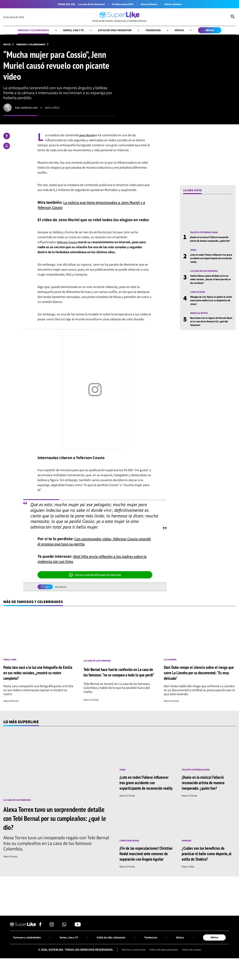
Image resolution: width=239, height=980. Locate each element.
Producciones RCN (122, 4)
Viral (194, 255)
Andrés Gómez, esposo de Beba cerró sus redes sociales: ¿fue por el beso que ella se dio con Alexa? (211, 285)
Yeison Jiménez (176, 4)
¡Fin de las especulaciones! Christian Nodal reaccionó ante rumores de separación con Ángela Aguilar (145, 864)
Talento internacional (205, 233)
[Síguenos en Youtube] (78, 939)
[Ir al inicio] (119, 17)
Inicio (7, 45)
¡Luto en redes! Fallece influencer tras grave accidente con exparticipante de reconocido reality (210, 263)
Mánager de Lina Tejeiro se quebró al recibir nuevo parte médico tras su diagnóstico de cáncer (210, 306)
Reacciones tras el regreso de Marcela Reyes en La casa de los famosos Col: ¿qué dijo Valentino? (210, 327)
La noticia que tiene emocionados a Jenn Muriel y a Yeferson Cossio (94, 205)
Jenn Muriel (87, 136)
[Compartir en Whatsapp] (7, 147)
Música (184, 31)
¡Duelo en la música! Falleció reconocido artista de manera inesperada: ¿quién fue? (211, 242)
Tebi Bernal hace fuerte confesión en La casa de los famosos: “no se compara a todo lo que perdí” (119, 674)
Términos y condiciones (131, 964)
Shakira (187, 848)
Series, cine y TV (71, 31)
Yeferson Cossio (68, 243)
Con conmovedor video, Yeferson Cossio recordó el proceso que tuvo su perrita (91, 542)
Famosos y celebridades (28, 31)
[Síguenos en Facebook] (40, 939)
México (216, 31)
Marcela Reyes (200, 319)
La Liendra (171, 661)
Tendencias (157, 31)
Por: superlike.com (27, 109)
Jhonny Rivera (150, 4)
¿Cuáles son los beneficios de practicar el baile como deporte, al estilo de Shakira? (208, 861)
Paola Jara (10, 661)
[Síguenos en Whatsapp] (64, 939)
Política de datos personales (164, 964)
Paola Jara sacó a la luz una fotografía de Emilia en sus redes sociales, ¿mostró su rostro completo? (37, 674)
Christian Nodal (130, 848)
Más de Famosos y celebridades (36, 603)
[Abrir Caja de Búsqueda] (233, 17)
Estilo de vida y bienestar (115, 31)
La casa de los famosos (88, 4)
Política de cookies (194, 964)
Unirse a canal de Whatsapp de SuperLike (95, 575)
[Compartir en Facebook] (7, 137)
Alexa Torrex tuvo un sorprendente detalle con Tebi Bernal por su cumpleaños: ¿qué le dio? (49, 820)
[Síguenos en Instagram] (52, 939)
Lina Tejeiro (198, 297)
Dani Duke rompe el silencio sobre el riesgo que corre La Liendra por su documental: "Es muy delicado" (200, 674)
